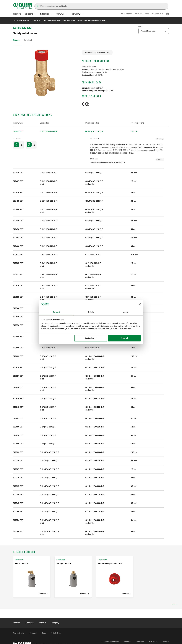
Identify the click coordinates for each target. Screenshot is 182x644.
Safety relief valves (68, 20)
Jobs (147, 14)
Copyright (140, 641)
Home (19, 20)
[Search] (101, 6)
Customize (91, 338)
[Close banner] (140, 304)
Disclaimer (153, 641)
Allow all (124, 338)
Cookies (127, 641)
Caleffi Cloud (157, 14)
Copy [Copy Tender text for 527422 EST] (158, 139)
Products (17, 14)
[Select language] (167, 14)
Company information (110, 641)
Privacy (166, 641)
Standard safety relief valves (87, 20)
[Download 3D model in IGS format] (21, 145)
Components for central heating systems (46, 20)
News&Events (127, 14)
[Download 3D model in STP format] (33, 145)
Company (55, 623)
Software (43, 623)
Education (30, 623)
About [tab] (126, 312)
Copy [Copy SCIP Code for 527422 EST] (158, 160)
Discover (42, 594)
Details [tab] (91, 312)
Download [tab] (28, 40)
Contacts (139, 14)
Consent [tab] (56, 312)
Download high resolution (95, 52)
